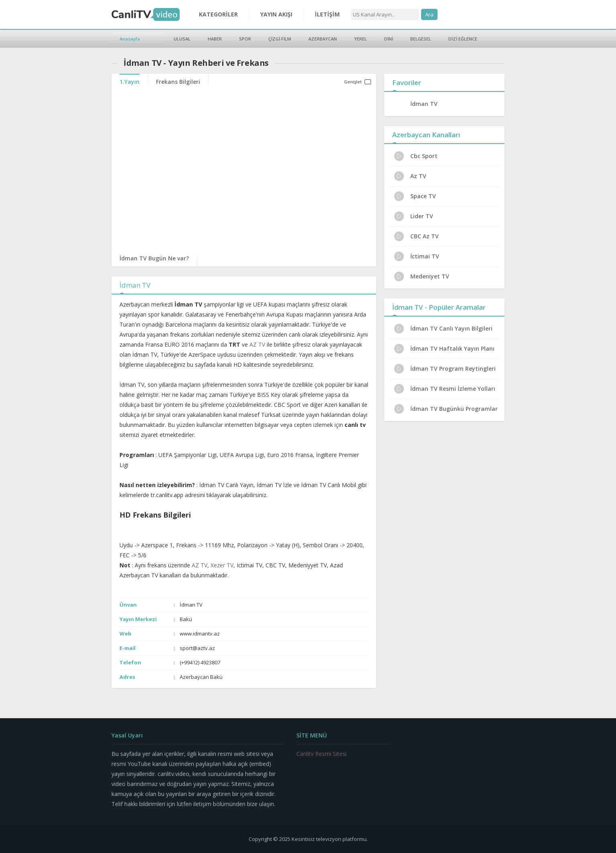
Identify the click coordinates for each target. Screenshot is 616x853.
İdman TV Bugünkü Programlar (446, 409)
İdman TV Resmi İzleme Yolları (445, 389)
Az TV (410, 176)
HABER (215, 39)
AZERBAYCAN (323, 39)
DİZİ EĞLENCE (463, 39)
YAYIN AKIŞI (276, 14)
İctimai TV (417, 256)
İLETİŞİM (327, 14)
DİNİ (389, 39)
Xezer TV (222, 565)
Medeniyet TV (422, 276)
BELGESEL (421, 39)
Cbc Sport (416, 156)
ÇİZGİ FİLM (280, 39)
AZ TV (257, 344)
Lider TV (414, 216)
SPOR (245, 39)
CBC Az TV (416, 236)
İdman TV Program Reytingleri (445, 369)
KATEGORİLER (218, 14)
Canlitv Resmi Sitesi (321, 754)
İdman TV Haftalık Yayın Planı (444, 349)
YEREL (361, 39)
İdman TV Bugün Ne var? (154, 258)
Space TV (415, 196)
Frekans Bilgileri (178, 82)
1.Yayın (130, 82)
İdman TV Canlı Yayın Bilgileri (443, 329)
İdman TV (424, 104)
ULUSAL (182, 39)
